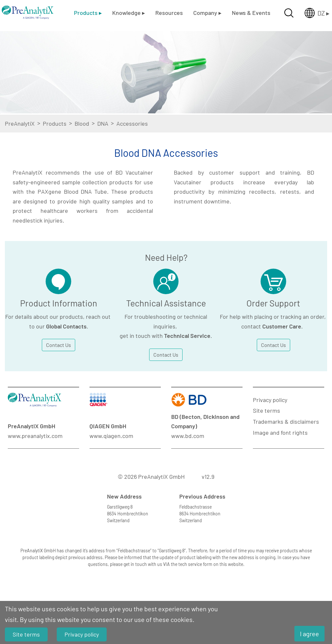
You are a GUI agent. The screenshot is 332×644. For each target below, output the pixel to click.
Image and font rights (280, 432)
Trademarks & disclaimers (286, 421)
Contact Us (59, 345)
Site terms (267, 410)
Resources (169, 13)
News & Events (251, 13)
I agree (309, 634)
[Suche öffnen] (289, 13)
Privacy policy (270, 400)
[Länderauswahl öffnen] (312, 13)
